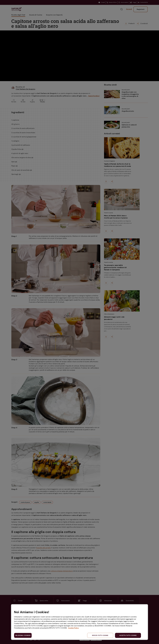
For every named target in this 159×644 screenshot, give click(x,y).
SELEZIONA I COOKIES (23, 635)
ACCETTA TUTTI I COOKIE (128, 635)
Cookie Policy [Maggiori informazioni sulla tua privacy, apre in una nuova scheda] (73, 628)
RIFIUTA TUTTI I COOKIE (100, 635)
